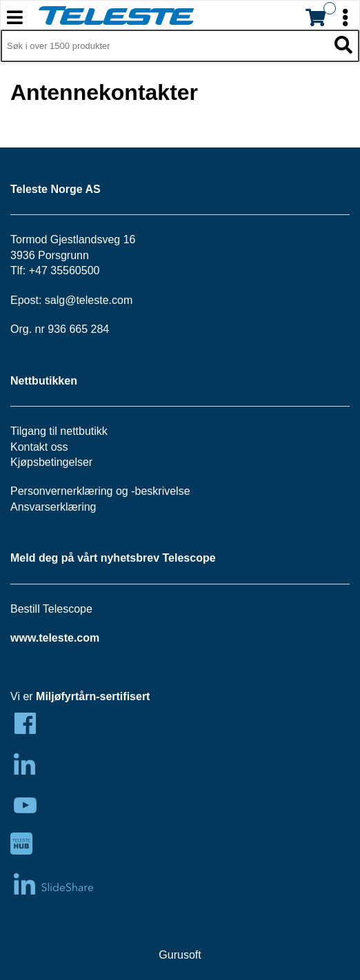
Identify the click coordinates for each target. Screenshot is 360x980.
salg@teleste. (78, 300)
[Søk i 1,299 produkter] (164, 46)
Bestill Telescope (51, 609)
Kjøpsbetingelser (51, 462)
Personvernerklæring (62, 491)
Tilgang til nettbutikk (59, 431)
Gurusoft (180, 955)
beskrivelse (163, 491)
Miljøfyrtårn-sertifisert (93, 696)
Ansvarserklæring (53, 507)
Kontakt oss (39, 447)
